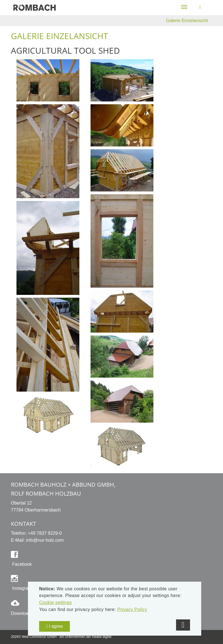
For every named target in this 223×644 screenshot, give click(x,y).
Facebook (21, 564)
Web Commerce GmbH (39, 637)
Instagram (22, 588)
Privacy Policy (132, 609)
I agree (54, 626)
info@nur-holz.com (45, 540)
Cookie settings (55, 602)
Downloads (22, 613)
